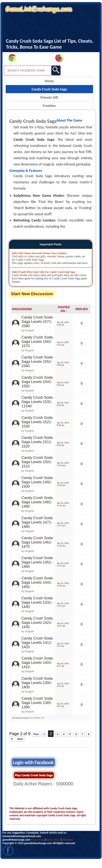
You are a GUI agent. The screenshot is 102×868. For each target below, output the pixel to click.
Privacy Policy (38, 847)
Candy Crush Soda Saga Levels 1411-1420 (37, 650)
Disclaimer (68, 847)
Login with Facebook (33, 769)
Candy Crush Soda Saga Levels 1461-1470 (37, 549)
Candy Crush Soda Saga (49, 96)
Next (20, 746)
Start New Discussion (32, 301)
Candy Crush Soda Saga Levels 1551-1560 (37, 369)
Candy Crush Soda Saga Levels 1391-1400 (37, 690)
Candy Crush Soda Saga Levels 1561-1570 (37, 349)
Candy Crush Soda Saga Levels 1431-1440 (37, 609)
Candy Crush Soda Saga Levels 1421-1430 (37, 630)
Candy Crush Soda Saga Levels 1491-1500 (37, 489)
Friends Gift (49, 104)
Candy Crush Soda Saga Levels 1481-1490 (37, 509)
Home (49, 88)
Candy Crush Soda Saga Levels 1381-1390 (37, 710)
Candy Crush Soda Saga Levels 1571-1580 (37, 329)
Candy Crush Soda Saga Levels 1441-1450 (37, 589)
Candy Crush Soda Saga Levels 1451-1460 (37, 569)
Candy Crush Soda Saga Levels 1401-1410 (37, 670)
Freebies (49, 113)
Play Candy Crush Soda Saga (34, 782)
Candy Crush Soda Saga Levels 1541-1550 (37, 389)
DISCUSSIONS (22, 316)
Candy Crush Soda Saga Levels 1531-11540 (37, 409)
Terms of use (53, 847)
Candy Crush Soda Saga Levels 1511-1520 (37, 449)
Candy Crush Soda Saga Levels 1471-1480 (37, 529)
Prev (36, 741)
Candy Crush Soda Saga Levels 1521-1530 (37, 429)
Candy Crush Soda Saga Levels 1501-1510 (37, 469)
